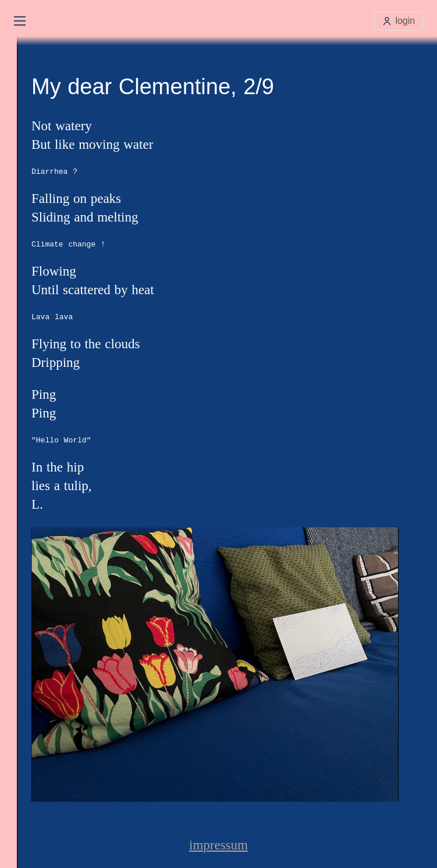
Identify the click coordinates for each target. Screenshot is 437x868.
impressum (218, 845)
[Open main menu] (20, 21)
